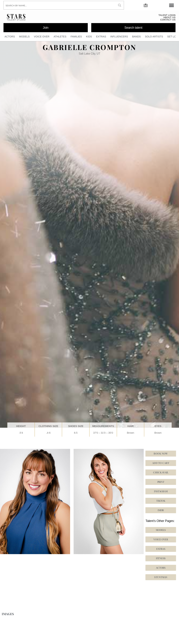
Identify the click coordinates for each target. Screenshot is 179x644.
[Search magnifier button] (120, 5)
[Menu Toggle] (171, 5)
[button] (161, 492)
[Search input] (60, 5)
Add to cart (161, 463)
